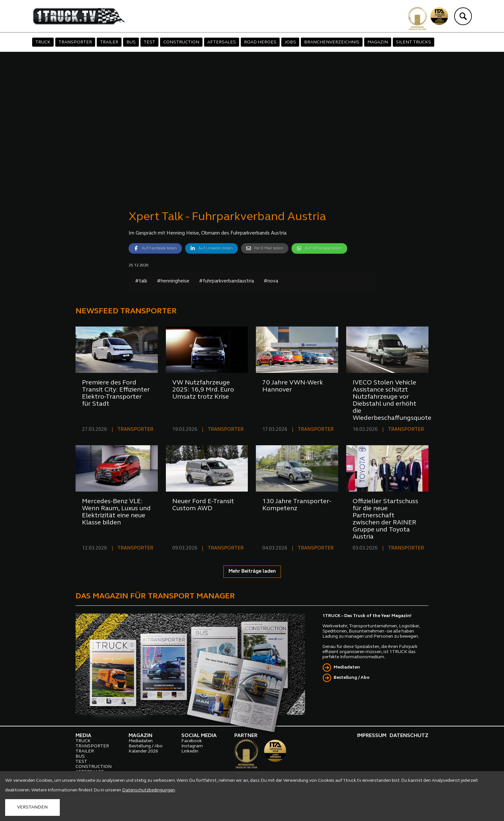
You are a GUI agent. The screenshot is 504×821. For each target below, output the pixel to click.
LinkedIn (190, 751)
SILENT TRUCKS (414, 42)
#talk (141, 281)
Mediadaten (347, 667)
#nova (271, 281)
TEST (149, 42)
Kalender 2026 (143, 751)
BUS (131, 42)
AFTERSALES (222, 42)
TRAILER (109, 42)
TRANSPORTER (75, 42)
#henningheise (173, 281)
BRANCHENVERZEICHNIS (332, 42)
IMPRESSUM (372, 736)
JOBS (290, 42)
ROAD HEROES (260, 42)
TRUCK (43, 42)
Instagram (192, 746)
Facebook (192, 741)
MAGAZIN (378, 42)
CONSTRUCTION (181, 42)
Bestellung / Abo (352, 678)
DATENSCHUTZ (409, 736)
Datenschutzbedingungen (148, 790)
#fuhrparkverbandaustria (226, 281)
